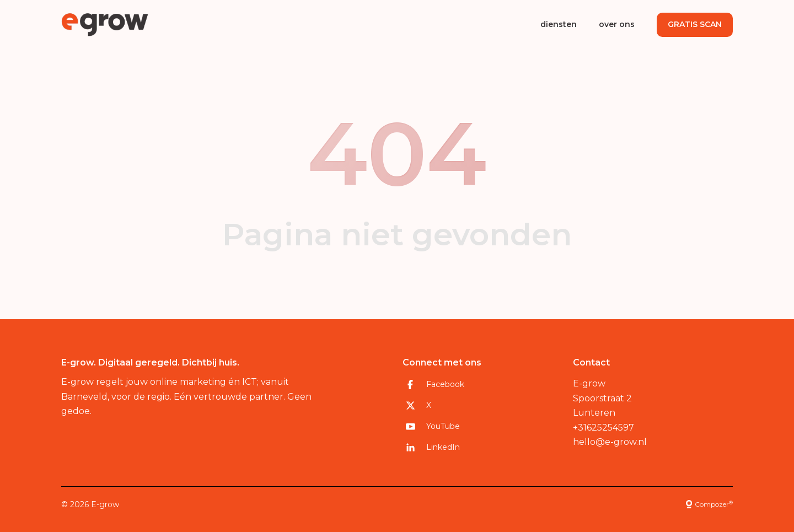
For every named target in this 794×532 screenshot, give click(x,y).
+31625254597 (603, 428)
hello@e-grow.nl (610, 442)
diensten (559, 24)
